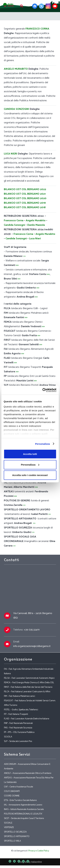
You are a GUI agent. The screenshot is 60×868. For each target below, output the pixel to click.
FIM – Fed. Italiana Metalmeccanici (20, 696)
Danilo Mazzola (36, 225)
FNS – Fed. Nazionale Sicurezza (18, 728)
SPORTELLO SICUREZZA (15, 832)
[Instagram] (48, 6)
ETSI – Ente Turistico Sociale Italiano (20, 800)
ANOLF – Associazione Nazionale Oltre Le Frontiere (28, 773)
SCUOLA (8, 737)
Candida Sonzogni (14, 225)
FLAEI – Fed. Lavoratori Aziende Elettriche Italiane (27, 719)
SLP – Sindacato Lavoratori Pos (18, 741)
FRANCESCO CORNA (37, 29)
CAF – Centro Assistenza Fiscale (18, 787)
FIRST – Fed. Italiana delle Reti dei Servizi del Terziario (28, 687)
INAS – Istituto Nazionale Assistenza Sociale (24, 809)
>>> (24, 256)
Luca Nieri (35, 239)
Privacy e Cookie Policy (39, 851)
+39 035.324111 (32, 630)
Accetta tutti (30, 454)
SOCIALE (8, 823)
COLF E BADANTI (12, 791)
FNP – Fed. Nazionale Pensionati (18, 723)
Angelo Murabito (36, 221)
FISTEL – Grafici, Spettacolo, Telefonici (21, 710)
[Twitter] (41, 6)
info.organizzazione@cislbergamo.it (32, 646)
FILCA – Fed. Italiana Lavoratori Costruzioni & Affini (27, 692)
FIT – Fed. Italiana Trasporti (16, 714)
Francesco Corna (14, 221)
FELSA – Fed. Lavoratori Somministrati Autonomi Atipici (29, 678)
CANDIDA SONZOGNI (16, 109)
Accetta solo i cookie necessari (30, 475)
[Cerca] (22, 6)
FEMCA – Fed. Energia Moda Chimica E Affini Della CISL (29, 683)
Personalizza (42, 444)
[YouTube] (55, 6)
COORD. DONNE (12, 796)
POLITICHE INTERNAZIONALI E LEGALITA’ (23, 814)
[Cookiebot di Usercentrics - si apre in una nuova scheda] (43, 390)
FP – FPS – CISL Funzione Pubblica (19, 732)
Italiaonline (37, 862)
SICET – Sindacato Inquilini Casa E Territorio (24, 818)
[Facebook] (35, 6)
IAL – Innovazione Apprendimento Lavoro (23, 805)
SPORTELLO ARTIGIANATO (17, 836)
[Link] (9, 5)
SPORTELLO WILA (12, 841)
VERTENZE (9, 827)
